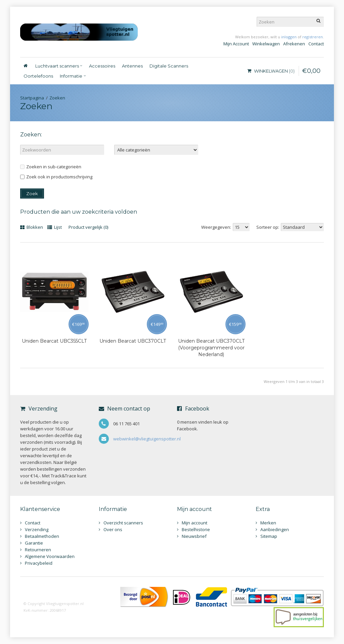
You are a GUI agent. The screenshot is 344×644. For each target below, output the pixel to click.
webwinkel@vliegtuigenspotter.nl (147, 439)
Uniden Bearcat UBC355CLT (54, 341)
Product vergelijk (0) (88, 227)
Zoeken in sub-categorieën (51, 167)
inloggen (289, 37)
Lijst (55, 227)
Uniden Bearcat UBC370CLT (133, 341)
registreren (313, 37)
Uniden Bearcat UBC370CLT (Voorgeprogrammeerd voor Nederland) (211, 348)
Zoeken (57, 98)
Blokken (32, 227)
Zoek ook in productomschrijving (56, 177)
